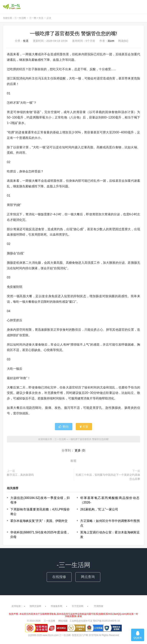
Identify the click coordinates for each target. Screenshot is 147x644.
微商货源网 (35, 606)
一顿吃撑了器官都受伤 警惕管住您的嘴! (73, 33)
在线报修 (59, 577)
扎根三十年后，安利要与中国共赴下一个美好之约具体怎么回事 (108, 477)
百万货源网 (78, 606)
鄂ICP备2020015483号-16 (106, 621)
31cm (111, 41)
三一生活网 (12, 7)
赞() (64, 427)
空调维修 (99, 606)
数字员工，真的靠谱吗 (20, 475)
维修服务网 (56, 606)
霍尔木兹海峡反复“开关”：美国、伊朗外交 (39, 521)
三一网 (33, 18)
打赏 (84, 427)
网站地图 (63, 621)
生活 (41, 18)
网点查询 (88, 577)
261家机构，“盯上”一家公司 (99, 509)
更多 (78, 450)
